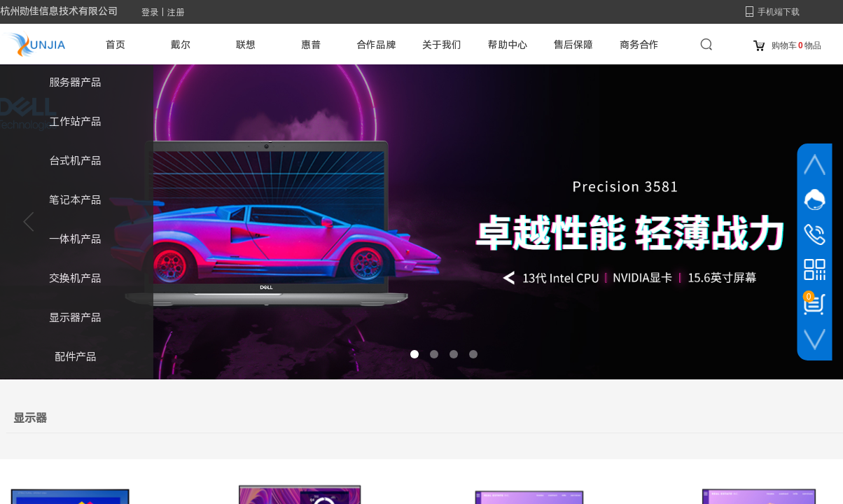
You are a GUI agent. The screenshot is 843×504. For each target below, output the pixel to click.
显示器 (30, 418)
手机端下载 (779, 12)
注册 (176, 13)
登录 (150, 13)
